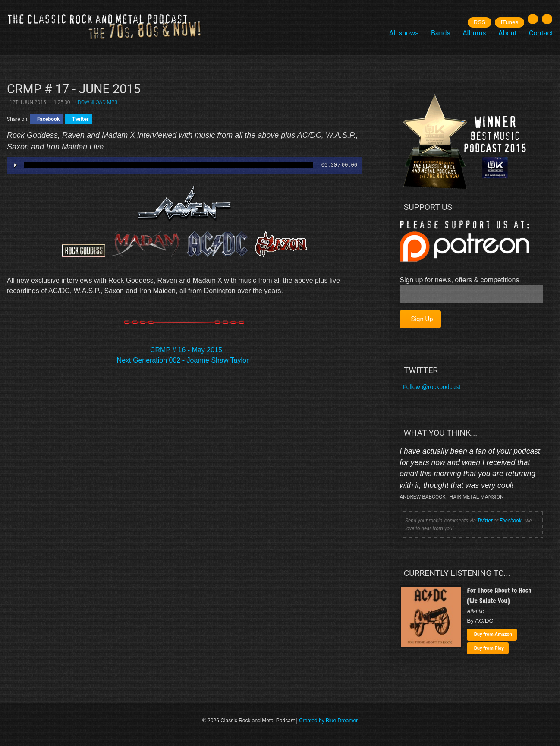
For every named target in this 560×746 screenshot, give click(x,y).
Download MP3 (98, 102)
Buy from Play (489, 648)
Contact (541, 33)
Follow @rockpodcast (431, 387)
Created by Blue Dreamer (328, 721)
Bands (441, 33)
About (508, 33)
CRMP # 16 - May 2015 (186, 350)
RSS (479, 22)
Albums (474, 33)
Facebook (511, 521)
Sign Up (422, 319)
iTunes (510, 22)
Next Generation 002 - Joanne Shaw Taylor (183, 360)
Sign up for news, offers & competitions (459, 280)
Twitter (485, 521)
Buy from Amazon (493, 634)
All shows (404, 33)
